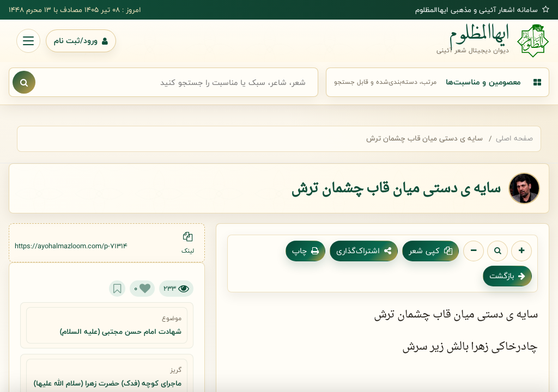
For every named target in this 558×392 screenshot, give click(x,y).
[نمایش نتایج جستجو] (24, 82)
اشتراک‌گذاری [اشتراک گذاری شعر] (364, 251)
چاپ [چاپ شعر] (305, 251)
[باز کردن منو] (28, 41)
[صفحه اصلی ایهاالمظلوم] (493, 41)
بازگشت (507, 276)
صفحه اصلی (514, 138)
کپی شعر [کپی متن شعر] (430, 251)
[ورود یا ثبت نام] (81, 41)
